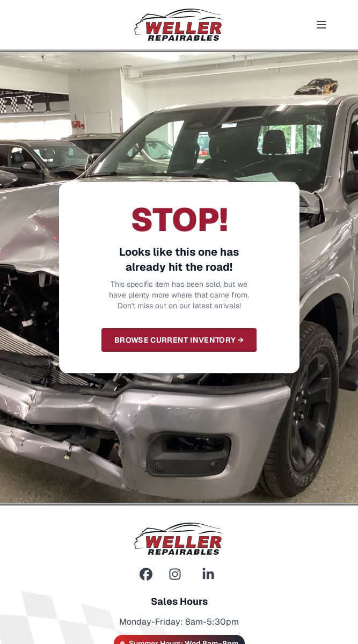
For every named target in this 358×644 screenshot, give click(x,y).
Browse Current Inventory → (179, 340)
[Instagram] (175, 574)
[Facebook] (146, 574)
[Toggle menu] (322, 25)
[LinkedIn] (208, 574)
